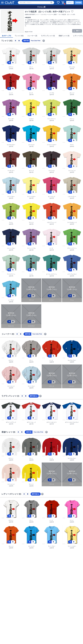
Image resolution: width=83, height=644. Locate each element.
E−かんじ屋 (41, 7)
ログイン (70, 3)
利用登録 (78, 3)
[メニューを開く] (2, 3)
